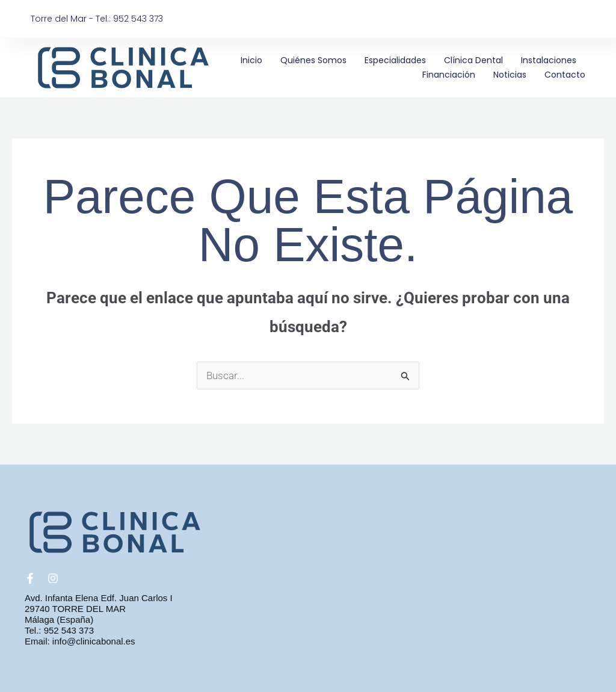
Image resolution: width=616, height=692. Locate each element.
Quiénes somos (313, 60)
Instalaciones (549, 60)
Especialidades (395, 60)
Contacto (565, 75)
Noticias (510, 75)
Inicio (251, 60)
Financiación (449, 75)
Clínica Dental (473, 60)
